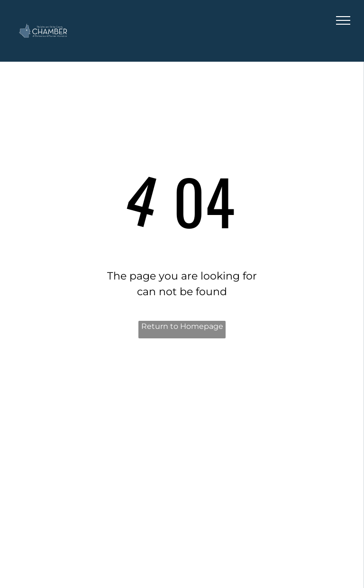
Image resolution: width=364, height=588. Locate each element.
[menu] (343, 20)
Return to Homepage (182, 326)
